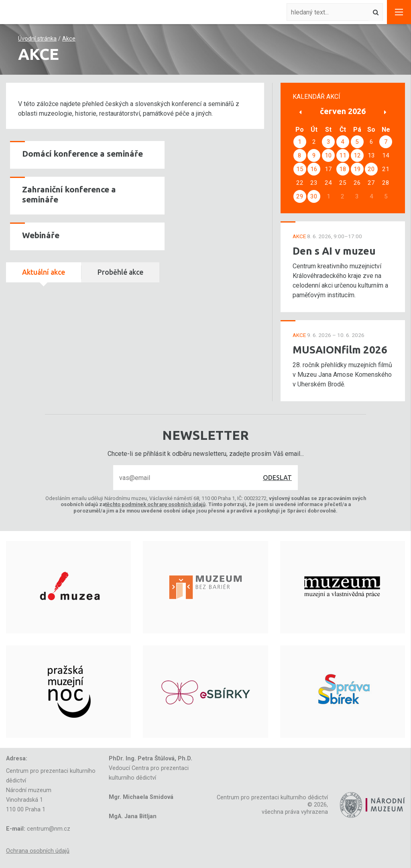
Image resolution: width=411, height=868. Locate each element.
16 (314, 169)
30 (314, 196)
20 (371, 169)
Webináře (41, 235)
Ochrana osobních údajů (38, 851)
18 (343, 169)
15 (300, 169)
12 (357, 155)
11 (343, 155)
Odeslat (277, 478)
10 (328, 155)
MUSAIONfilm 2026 (340, 350)
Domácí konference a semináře (82, 154)
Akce (69, 39)
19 (357, 169)
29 (300, 196)
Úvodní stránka (37, 39)
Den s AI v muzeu (334, 251)
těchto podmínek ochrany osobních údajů (155, 504)
